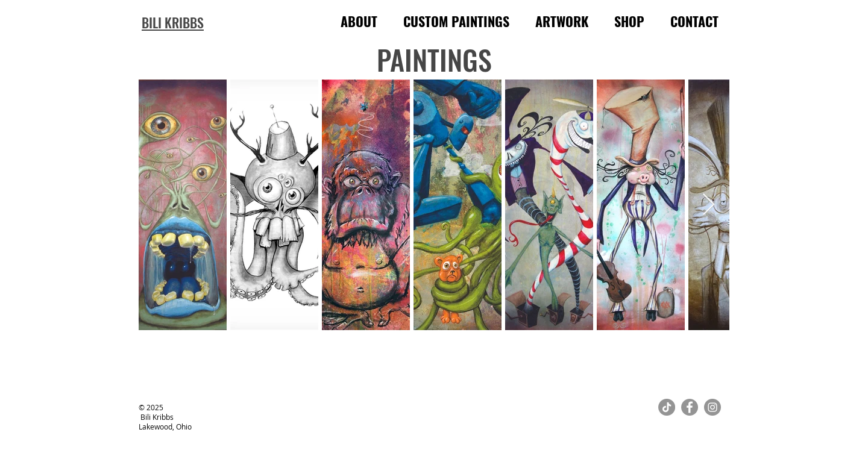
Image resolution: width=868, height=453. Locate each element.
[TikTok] (667, 407)
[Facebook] (690, 407)
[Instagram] (712, 407)
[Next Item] (709, 205)
